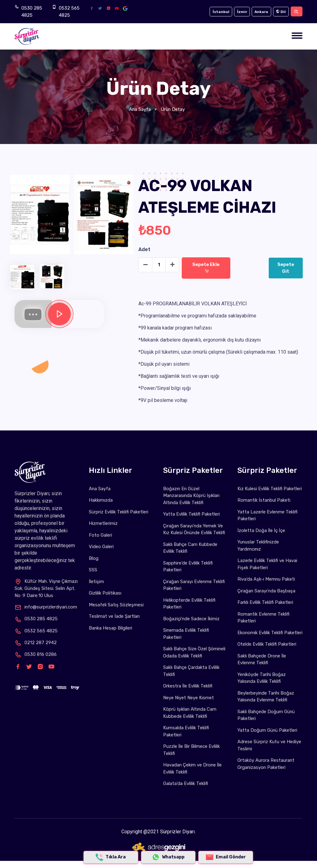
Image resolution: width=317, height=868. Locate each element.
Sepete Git (287, 268)
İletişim (96, 582)
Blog (94, 558)
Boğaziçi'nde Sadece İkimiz (191, 619)
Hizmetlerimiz (103, 523)
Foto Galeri (100, 535)
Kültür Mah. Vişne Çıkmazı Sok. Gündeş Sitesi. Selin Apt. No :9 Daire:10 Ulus (46, 588)
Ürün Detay (173, 109)
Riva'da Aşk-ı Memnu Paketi (266, 579)
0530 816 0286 (36, 654)
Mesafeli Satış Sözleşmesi (116, 605)
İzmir (239, 12)
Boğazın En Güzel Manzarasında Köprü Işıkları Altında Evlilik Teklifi (192, 496)
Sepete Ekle (206, 268)
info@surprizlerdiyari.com (46, 607)
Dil (280, 12)
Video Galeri (101, 547)
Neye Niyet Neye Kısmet (189, 698)
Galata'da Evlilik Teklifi (186, 783)
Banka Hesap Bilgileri (111, 628)
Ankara (259, 12)
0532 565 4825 (69, 12)
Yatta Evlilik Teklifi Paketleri (191, 514)
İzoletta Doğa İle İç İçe (261, 530)
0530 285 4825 (32, 12)
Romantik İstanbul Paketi (264, 500)
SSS (93, 570)
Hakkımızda (101, 500)
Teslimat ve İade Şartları (114, 616)
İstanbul (217, 12)
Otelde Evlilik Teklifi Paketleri (267, 651)
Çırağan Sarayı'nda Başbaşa (267, 591)
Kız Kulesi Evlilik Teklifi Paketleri (270, 489)
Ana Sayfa (140, 109)
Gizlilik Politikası (105, 593)
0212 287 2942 (36, 643)
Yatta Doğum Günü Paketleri (267, 737)
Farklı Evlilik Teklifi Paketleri (265, 602)
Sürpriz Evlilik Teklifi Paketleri (119, 512)
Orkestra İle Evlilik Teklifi (188, 686)
